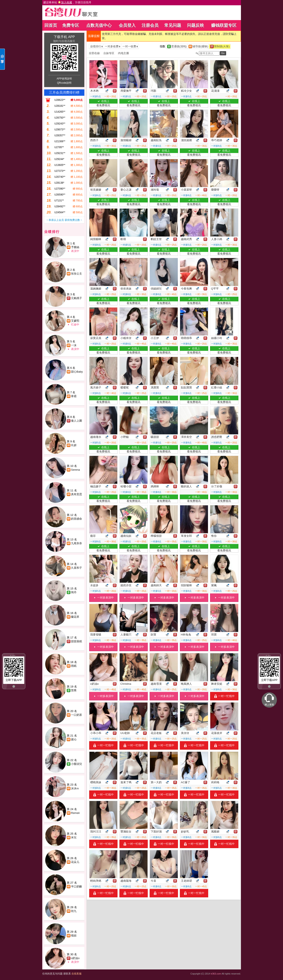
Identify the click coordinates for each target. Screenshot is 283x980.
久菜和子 (77, 568)
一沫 (74, 345)
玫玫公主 (77, 274)
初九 (74, 911)
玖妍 (74, 445)
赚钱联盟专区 (224, 25)
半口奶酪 (77, 886)
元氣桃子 (77, 298)
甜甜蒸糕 (77, 641)
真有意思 (77, 494)
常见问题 (173, 25)
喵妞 (74, 936)
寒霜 (74, 396)
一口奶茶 (77, 715)
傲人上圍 (77, 421)
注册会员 (150, 25)
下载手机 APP (64, 37)
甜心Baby (77, 372)
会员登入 (127, 25)
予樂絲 (75, 247)
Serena (75, 470)
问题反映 (196, 25)
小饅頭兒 (77, 764)
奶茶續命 (77, 519)
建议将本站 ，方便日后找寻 (67, 2)
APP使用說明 (64, 79)
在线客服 (77, 974)
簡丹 (74, 592)
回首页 (51, 25)
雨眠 (74, 666)
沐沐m (75, 788)
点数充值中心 (99, 25)
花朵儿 (75, 862)
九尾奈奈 (77, 543)
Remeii (75, 813)
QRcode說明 (64, 83)
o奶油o (75, 958)
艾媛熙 (75, 321)
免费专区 (71, 25)
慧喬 (74, 690)
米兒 (74, 837)
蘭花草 (75, 617)
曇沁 (74, 739)
